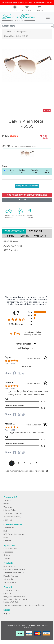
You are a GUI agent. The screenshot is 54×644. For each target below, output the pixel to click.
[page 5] (37, 463)
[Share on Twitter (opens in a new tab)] (19, 373)
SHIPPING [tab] (9, 236)
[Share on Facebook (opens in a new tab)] (14, 374)
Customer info (10, 549)
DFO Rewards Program (14, 534)
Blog (6, 537)
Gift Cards (8, 579)
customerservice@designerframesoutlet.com (24, 605)
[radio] (39, 312)
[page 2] (18, 463)
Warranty (8, 507)
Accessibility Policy (12, 517)
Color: (6, 146)
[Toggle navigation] (48, 17)
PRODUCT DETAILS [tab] (14, 231)
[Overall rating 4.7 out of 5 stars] (16, 319)
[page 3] (25, 463)
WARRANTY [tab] (40, 236)
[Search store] (27, 26)
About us (8, 520)
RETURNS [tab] (24, 236)
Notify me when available (27, 186)
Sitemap (7, 541)
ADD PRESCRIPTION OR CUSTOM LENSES (27, 195)
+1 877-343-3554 (11, 590)
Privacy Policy (10, 510)
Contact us (9, 528)
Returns (7, 504)
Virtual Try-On (10, 582)
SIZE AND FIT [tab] (35, 231)
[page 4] (31, 463)
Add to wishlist (45, 137)
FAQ (5, 531)
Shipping (7, 500)
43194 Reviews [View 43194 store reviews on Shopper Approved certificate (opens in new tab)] (18, 324)
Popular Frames (11, 576)
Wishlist (7, 558)
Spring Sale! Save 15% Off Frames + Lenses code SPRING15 (27, 2)
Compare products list (14, 573)
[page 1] (12, 463)
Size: (5, 166)
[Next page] (43, 463)
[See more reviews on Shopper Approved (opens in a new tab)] (24, 373)
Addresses (8, 552)
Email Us (7, 594)
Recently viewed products (16, 569)
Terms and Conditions (13, 513)
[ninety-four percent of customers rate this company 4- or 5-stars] (27, 333)
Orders (7, 555)
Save (47, 110)
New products (10, 566)
